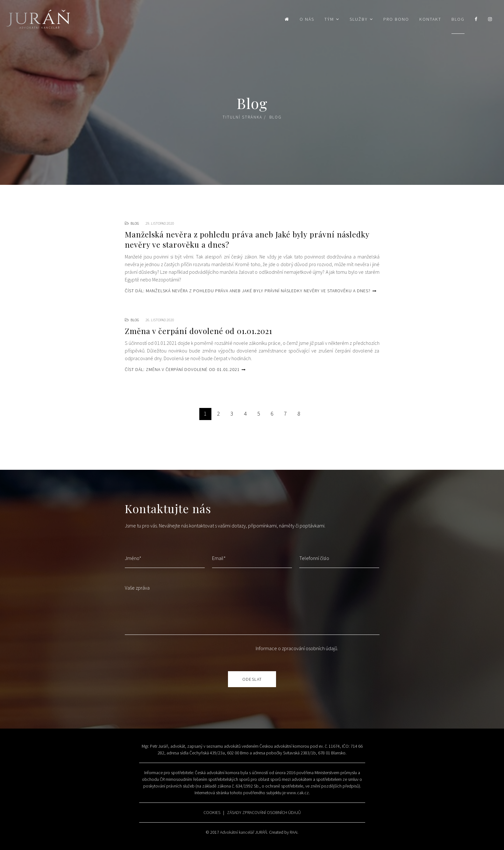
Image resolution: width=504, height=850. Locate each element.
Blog (458, 19)
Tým (329, 19)
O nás (307, 19)
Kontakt (430, 19)
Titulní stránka (242, 117)
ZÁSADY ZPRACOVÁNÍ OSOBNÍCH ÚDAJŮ (264, 812)
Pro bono (396, 19)
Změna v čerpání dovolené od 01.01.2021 (199, 331)
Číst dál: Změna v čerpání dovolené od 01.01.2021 (185, 369)
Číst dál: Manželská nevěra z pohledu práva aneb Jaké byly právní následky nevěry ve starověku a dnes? (251, 291)
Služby (359, 19)
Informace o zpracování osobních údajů (296, 648)
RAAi (294, 832)
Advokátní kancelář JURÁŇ (244, 832)
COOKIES (212, 812)
